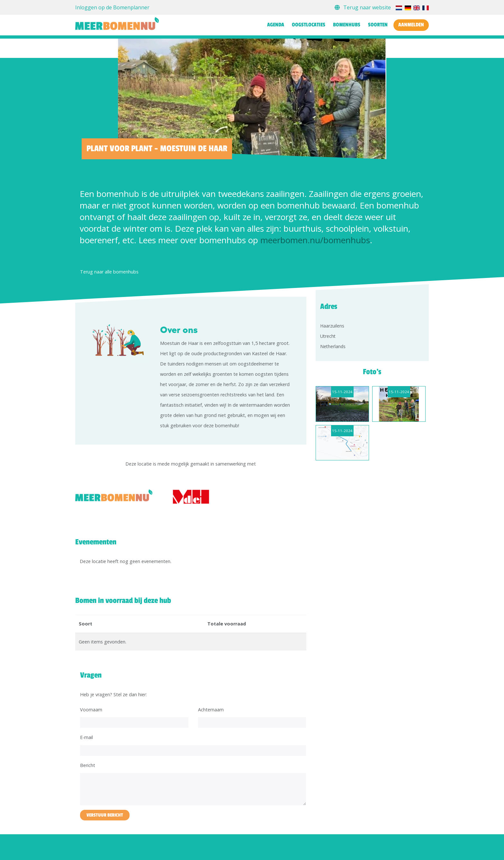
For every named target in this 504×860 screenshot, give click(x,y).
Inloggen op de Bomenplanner (112, 7)
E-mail (86, 737)
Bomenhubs (347, 25)
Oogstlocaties (309, 25)
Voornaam (91, 710)
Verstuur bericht (105, 815)
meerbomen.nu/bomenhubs (315, 240)
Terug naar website (363, 7)
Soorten (378, 25)
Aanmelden (411, 25)
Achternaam (211, 710)
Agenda (276, 25)
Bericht (88, 765)
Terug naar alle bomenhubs (109, 272)
